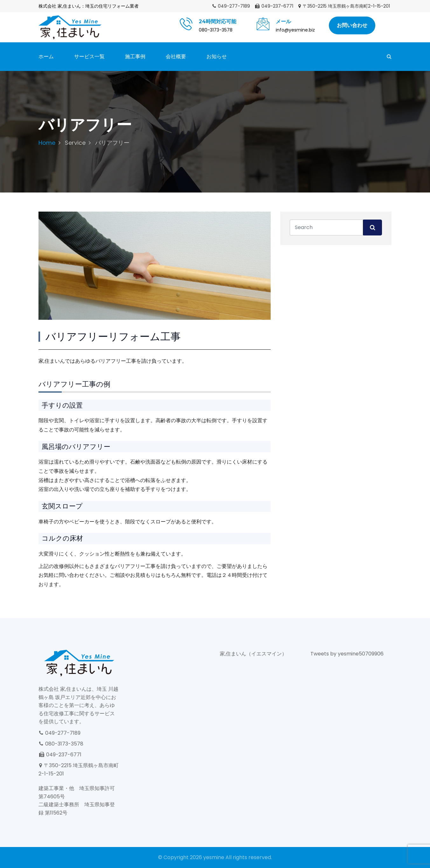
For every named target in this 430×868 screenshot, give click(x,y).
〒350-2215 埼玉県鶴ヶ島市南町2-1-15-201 (344, 6)
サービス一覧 (89, 56)
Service (75, 143)
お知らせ (217, 56)
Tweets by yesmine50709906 (347, 654)
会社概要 (176, 56)
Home (47, 143)
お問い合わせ (352, 25)
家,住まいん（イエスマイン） (253, 654)
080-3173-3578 (61, 744)
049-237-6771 (274, 6)
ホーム (46, 56)
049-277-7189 (231, 6)
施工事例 (135, 56)
